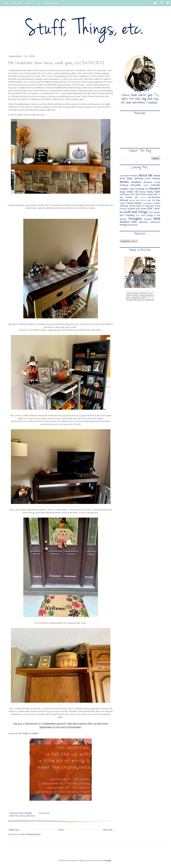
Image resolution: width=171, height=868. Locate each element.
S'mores (123, 209)
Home (61, 830)
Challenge (124, 185)
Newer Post (14, 830)
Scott (138, 209)
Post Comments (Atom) (30, 834)
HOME (5, 3)
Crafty (132, 189)
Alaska (157, 176)
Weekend (124, 222)
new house (31, 816)
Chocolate (136, 185)
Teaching (130, 215)
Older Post (108, 830)
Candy (157, 182)
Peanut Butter (134, 203)
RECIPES (29, 3)
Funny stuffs (153, 192)
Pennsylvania (148, 203)
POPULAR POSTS (51, 3)
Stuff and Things (136, 212)
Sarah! (35, 733)
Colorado (155, 185)
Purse (158, 206)
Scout (143, 208)
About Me (146, 175)
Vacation (148, 219)
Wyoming (143, 222)
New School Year (143, 200)
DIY (38, 3)
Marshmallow (154, 197)
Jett (136, 197)
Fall (17, 816)
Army (122, 178)
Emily (25, 733)
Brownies (148, 182)
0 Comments (44, 813)
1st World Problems (129, 176)
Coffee (146, 185)
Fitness (142, 192)
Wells (134, 222)
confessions (155, 222)
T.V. (150, 212)
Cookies (124, 189)
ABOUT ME (17, 3)
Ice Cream (126, 197)
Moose (132, 200)
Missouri (124, 200)
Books (124, 182)
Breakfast (136, 182)
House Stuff (152, 194)
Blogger (108, 860)
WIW (157, 219)
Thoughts (135, 219)
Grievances (125, 194)
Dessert (155, 188)
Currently (140, 189)
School (131, 208)
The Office (141, 215)
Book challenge (153, 178)
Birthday (139, 178)
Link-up (22, 816)
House (143, 194)
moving (124, 225)
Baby (130, 178)
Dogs (122, 192)
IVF (159, 194)
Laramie (143, 197)
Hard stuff (135, 194)
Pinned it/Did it (136, 206)
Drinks (130, 192)
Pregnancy (149, 206)
